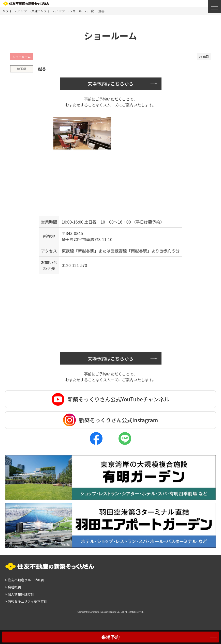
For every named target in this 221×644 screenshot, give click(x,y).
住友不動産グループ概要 (24, 580)
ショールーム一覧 (82, 11)
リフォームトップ (15, 11)
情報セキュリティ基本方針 (26, 601)
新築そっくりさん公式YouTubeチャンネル (111, 399)
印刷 (204, 57)
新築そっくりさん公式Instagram (111, 420)
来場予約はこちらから (111, 84)
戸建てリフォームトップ (48, 11)
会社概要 (13, 587)
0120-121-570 (74, 265)
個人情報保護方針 (20, 594)
